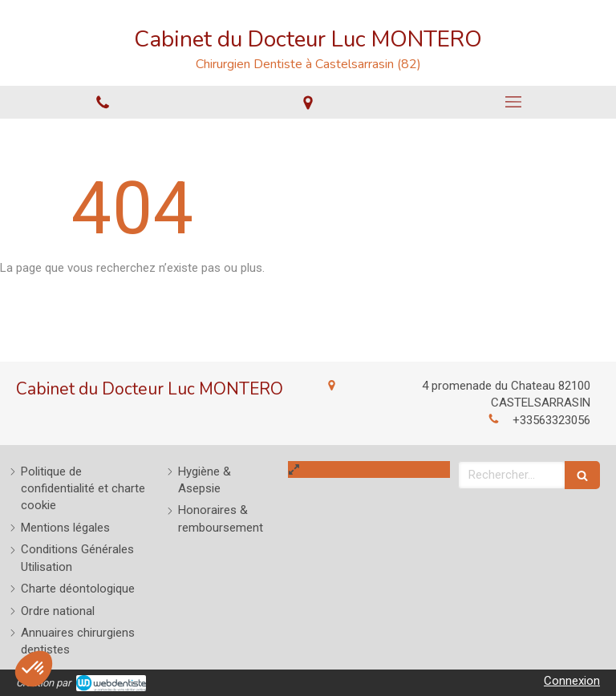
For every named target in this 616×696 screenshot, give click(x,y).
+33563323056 (551, 420)
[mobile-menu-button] (513, 102)
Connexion (572, 681)
